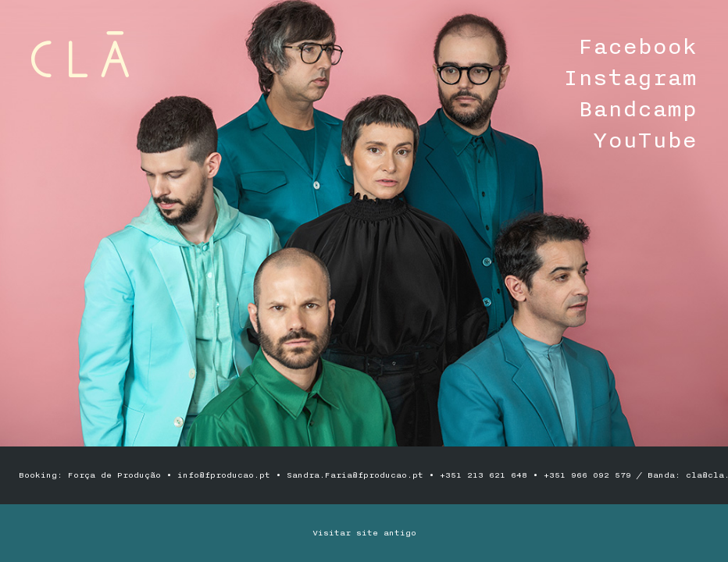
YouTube (645, 140)
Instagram (630, 78)
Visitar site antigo (364, 533)
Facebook (637, 47)
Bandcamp (637, 109)
